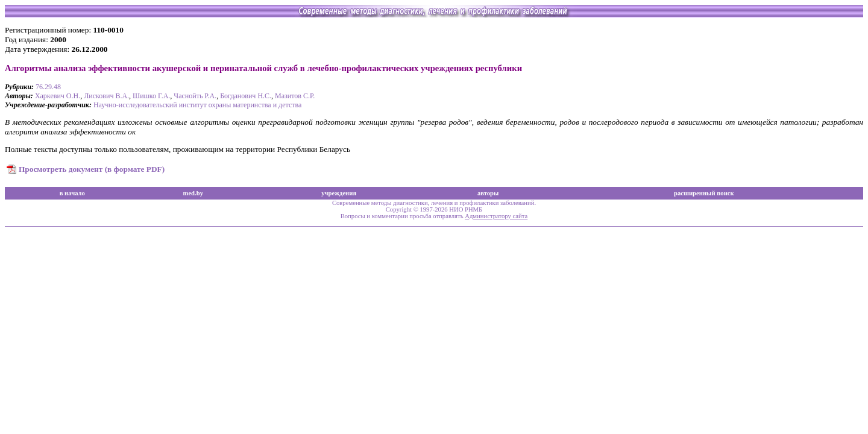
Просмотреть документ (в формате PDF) (92, 169)
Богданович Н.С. (246, 96)
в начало (72, 193)
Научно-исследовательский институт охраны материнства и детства (197, 105)
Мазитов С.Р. (295, 96)
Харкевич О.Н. (58, 96)
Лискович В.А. (106, 96)
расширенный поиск (704, 193)
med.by (193, 193)
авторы (488, 193)
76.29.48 (48, 87)
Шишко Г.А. (151, 96)
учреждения (339, 193)
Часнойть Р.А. (195, 96)
